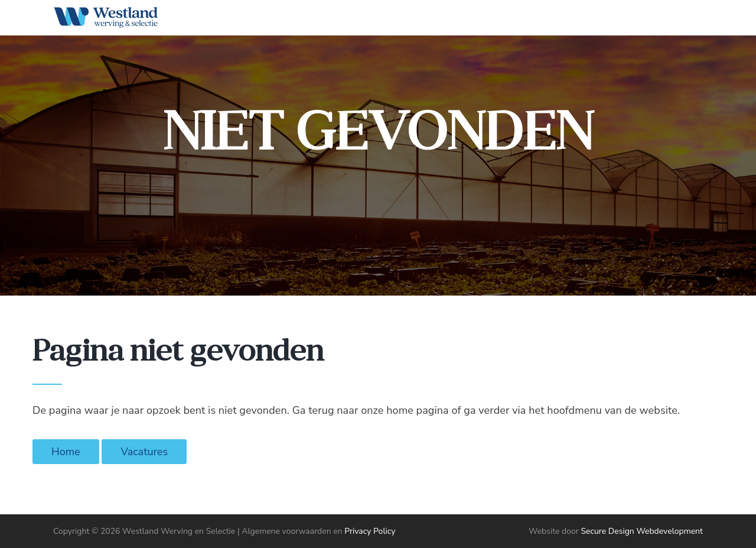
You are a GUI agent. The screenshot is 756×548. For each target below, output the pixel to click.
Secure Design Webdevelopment (642, 531)
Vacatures (144, 452)
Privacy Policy (370, 531)
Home (66, 452)
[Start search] (684, 21)
